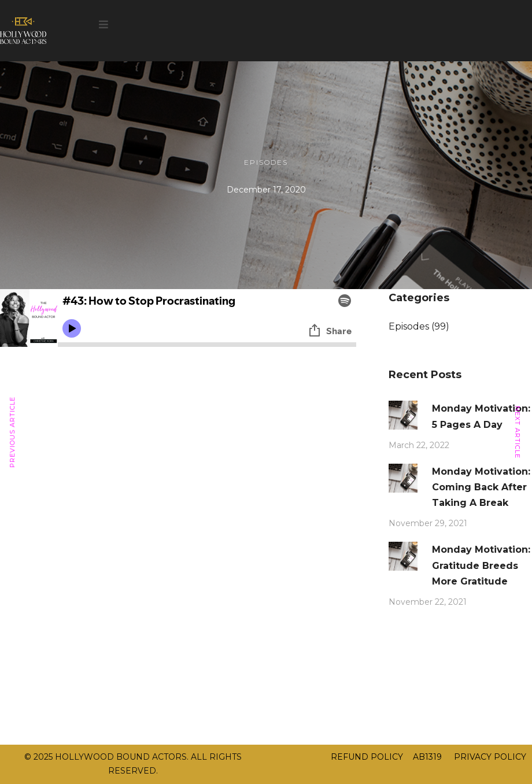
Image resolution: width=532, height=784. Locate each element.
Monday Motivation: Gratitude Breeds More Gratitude (481, 565)
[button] (104, 25)
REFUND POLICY (367, 757)
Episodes (266, 162)
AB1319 (427, 757)
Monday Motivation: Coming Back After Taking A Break (481, 487)
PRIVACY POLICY (489, 757)
